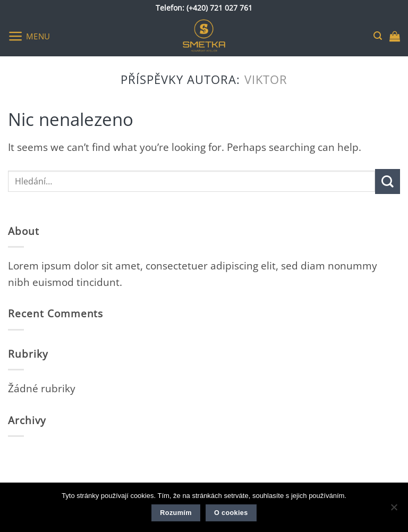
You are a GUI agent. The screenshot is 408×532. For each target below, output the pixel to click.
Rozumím (176, 513)
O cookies (231, 513)
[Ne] (394, 510)
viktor (266, 79)
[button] (29, 36)
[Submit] (388, 181)
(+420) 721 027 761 (219, 8)
